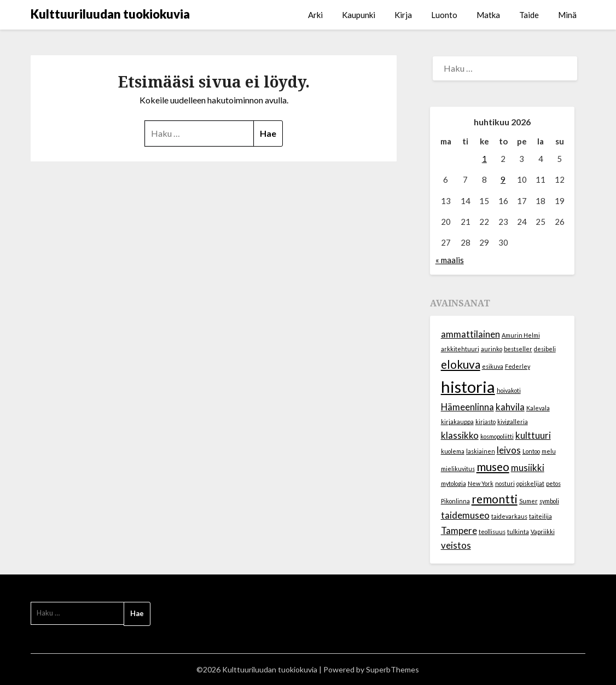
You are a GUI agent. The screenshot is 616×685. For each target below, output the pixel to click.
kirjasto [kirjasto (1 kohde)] (486, 422)
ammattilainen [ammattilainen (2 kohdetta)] (470, 334)
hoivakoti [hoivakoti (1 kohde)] (509, 390)
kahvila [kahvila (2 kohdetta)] (510, 407)
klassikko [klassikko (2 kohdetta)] (460, 435)
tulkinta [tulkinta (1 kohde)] (518, 532)
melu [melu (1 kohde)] (549, 451)
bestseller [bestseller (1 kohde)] (518, 349)
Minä (567, 15)
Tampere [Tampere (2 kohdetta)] (459, 530)
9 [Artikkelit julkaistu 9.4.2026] (503, 179)
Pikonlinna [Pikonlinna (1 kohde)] (455, 501)
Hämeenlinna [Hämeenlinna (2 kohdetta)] (467, 407)
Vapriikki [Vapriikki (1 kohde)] (543, 532)
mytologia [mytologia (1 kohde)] (454, 483)
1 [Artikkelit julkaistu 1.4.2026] (484, 159)
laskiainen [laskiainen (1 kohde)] (481, 451)
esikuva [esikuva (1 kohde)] (493, 366)
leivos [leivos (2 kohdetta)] (509, 450)
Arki (315, 15)
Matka (488, 15)
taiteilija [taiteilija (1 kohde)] (541, 516)
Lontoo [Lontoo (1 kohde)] (531, 451)
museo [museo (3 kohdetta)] (493, 466)
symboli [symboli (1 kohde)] (549, 501)
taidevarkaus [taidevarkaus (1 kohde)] (509, 516)
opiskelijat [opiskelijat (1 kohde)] (530, 483)
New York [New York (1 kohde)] (481, 483)
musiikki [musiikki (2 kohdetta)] (528, 468)
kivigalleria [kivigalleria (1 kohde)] (513, 422)
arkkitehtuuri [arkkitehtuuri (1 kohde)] (460, 349)
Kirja (403, 15)
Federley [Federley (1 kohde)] (518, 366)
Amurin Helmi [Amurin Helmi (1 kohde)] (521, 335)
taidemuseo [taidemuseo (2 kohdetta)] (465, 515)
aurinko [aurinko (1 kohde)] (492, 349)
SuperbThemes (393, 669)
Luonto (444, 15)
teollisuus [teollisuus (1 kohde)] (492, 532)
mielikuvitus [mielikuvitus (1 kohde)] (458, 469)
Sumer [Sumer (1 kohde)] (528, 501)
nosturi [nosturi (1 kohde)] (505, 483)
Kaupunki (359, 15)
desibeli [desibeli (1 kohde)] (545, 349)
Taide (529, 15)
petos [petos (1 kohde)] (553, 483)
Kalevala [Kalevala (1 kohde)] (538, 408)
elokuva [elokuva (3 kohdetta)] (461, 364)
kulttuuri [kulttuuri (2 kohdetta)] (533, 435)
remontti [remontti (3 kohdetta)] (495, 499)
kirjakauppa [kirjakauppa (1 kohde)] (457, 422)
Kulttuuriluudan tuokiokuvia (110, 14)
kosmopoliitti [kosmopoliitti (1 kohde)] (497, 436)
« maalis (450, 260)
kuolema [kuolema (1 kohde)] (453, 451)
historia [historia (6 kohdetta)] (468, 387)
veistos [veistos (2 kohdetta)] (456, 545)
